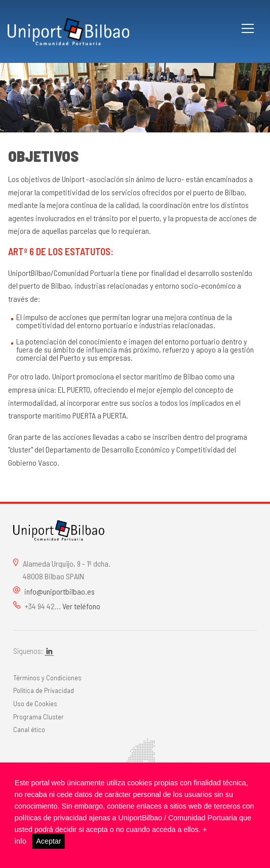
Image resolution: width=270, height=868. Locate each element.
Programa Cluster (38, 717)
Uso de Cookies (35, 703)
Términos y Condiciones (47, 678)
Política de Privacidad (44, 690)
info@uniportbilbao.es (60, 591)
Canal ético (29, 729)
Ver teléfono (81, 606)
